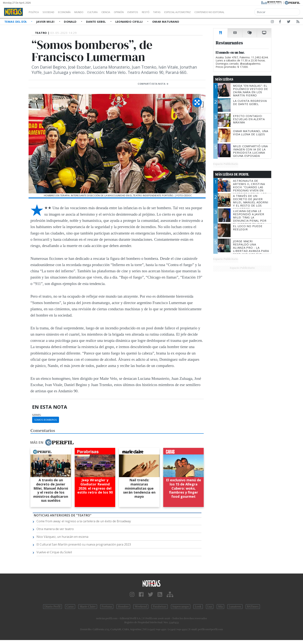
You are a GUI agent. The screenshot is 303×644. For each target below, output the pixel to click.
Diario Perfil (52, 607)
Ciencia (119, 12)
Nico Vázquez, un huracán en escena (62, 537)
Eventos (151, 12)
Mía (221, 607)
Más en (52, 442)
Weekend (141, 607)
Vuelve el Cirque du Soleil (54, 552)
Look (198, 607)
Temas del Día (16, 22)
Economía (71, 12)
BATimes (253, 607)
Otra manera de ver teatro (55, 529)
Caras (70, 607)
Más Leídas (224, 79)
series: (37, 415)
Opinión (134, 12)
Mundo (88, 12)
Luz (210, 607)
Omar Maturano (166, 22)
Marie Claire (88, 607)
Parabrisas (160, 607)
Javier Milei (46, 22)
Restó (166, 12)
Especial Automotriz (203, 12)
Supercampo (181, 607)
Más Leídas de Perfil (232, 174)
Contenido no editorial (242, 12)
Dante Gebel (96, 22)
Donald (71, 22)
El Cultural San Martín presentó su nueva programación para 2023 (84, 544)
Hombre (123, 607)
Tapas (178, 12)
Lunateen (235, 607)
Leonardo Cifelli (130, 22)
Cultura (103, 12)
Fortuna (107, 607)
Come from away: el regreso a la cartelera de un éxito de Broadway (84, 521)
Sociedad (52, 12)
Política (35, 12)
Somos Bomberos (46, 420)
